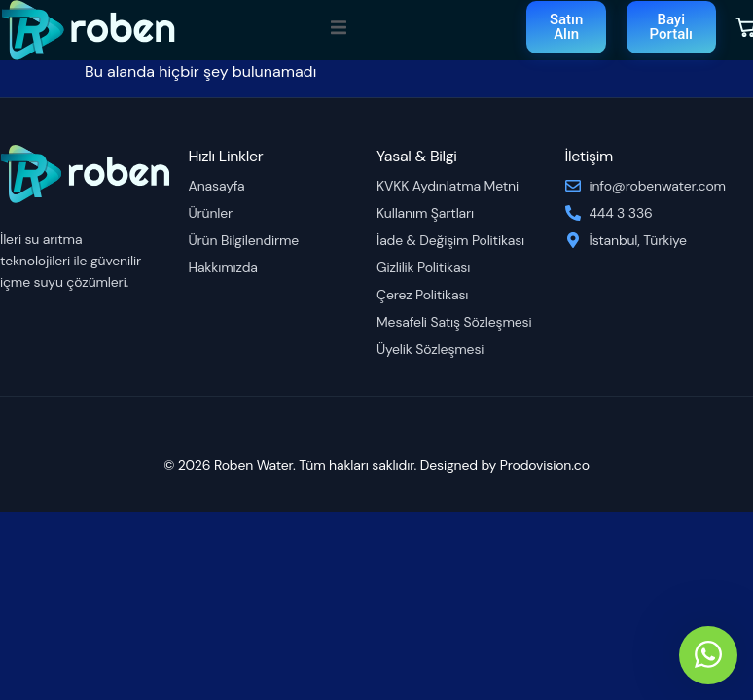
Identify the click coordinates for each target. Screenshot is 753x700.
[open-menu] (339, 30)
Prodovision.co (545, 465)
